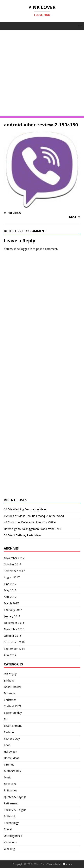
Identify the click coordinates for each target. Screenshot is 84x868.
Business (10, 693)
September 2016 (14, 642)
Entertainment (13, 726)
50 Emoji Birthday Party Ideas (23, 535)
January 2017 (12, 616)
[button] (79, 26)
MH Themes (65, 864)
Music (8, 777)
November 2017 (14, 558)
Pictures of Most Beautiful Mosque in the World (34, 516)
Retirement (11, 803)
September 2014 (14, 649)
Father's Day (12, 739)
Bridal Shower (13, 687)
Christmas (10, 700)
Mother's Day (12, 771)
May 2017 (10, 590)
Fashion (9, 732)
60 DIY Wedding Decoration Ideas (25, 509)
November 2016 (14, 629)
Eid (6, 719)
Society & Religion (15, 810)
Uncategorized (13, 836)
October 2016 (13, 636)
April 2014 (10, 655)
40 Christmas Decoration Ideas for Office (30, 522)
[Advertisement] (42, 74)
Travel (8, 829)
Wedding (9, 849)
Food (7, 745)
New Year (10, 784)
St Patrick (10, 816)
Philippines (10, 790)
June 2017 (10, 584)
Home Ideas (12, 758)
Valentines (10, 842)
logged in (26, 249)
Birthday (9, 680)
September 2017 (14, 571)
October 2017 (13, 564)
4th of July (10, 674)
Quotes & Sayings (15, 797)
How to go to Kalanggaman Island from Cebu (32, 529)
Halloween (10, 752)
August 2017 (12, 577)
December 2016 (14, 623)
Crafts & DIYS (13, 706)
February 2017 (13, 610)
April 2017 (10, 597)
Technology (11, 823)
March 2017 (11, 603)
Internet (9, 765)
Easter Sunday (13, 713)
